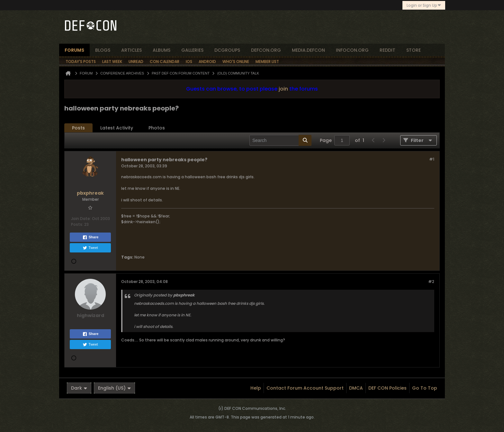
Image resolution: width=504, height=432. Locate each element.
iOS (189, 62)
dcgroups (227, 50)
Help (256, 388)
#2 (431, 282)
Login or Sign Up (424, 5)
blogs (103, 50)
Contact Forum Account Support (305, 388)
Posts (78, 128)
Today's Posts (81, 62)
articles (131, 50)
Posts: (77, 224)
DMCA (356, 388)
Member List (267, 62)
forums (74, 50)
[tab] (78, 128)
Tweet (90, 248)
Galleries (192, 50)
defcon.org (266, 50)
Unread (136, 62)
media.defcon (308, 50)
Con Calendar (165, 62)
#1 (432, 159)
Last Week (112, 62)
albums (162, 50)
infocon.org (352, 50)
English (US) (114, 388)
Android (207, 62)
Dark (79, 388)
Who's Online (236, 62)
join (283, 89)
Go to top (425, 388)
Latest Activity (117, 128)
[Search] (280, 140)
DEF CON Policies (387, 388)
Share (90, 237)
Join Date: (81, 219)
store (414, 50)
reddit (387, 50)
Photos (157, 128)
